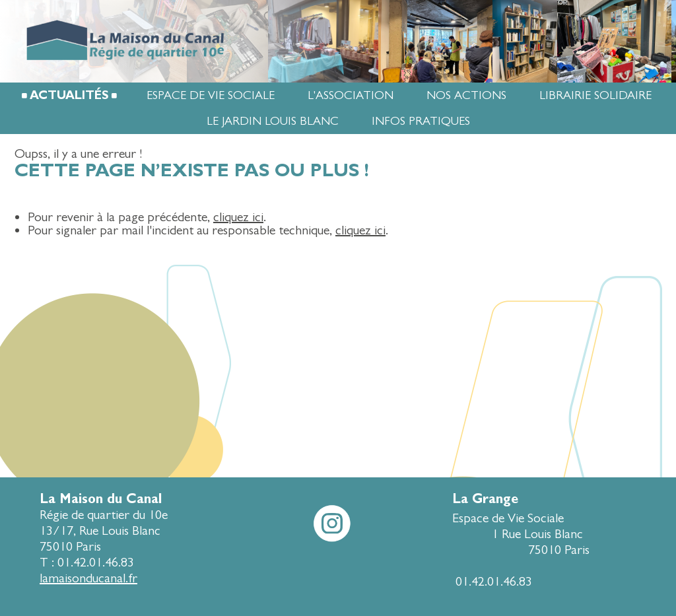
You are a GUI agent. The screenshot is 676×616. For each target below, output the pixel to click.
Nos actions (466, 95)
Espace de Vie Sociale (211, 95)
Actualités (69, 95)
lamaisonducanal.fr (88, 578)
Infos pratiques (421, 121)
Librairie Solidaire (595, 95)
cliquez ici (238, 217)
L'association (351, 95)
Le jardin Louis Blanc (273, 121)
